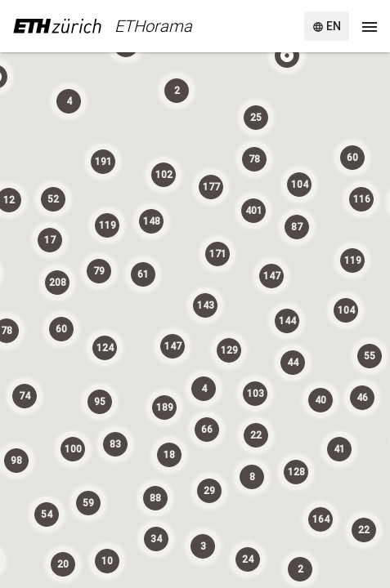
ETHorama (153, 26)
